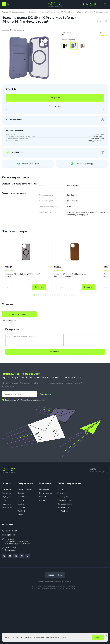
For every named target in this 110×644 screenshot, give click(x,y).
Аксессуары (7, 508)
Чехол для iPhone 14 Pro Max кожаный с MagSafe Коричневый (71, 275)
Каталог (6, 484)
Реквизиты (44, 497)
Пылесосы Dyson (65, 504)
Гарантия (21, 508)
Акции (20, 515)
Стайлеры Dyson (64, 501)
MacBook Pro (63, 508)
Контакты (43, 501)
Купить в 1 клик (55, 106)
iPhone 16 (61, 494)
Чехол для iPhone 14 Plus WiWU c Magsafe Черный (23, 275)
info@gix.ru (10, 535)
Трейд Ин (22, 512)
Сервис (21, 504)
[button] (34, 295)
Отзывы (21, 494)
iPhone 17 (61, 490)
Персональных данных (36, 401)
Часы (4, 501)
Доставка (22, 497)
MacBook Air (63, 512)
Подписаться (46, 394)
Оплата (21, 501)
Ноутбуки (6, 497)
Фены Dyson (63, 497)
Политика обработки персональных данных (55, 582)
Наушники (6, 504)
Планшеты (6, 494)
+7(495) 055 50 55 (12, 531)
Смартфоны (7, 490)
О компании (44, 490)
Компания (45, 484)
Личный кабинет (25, 490)
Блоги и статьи (45, 494)
